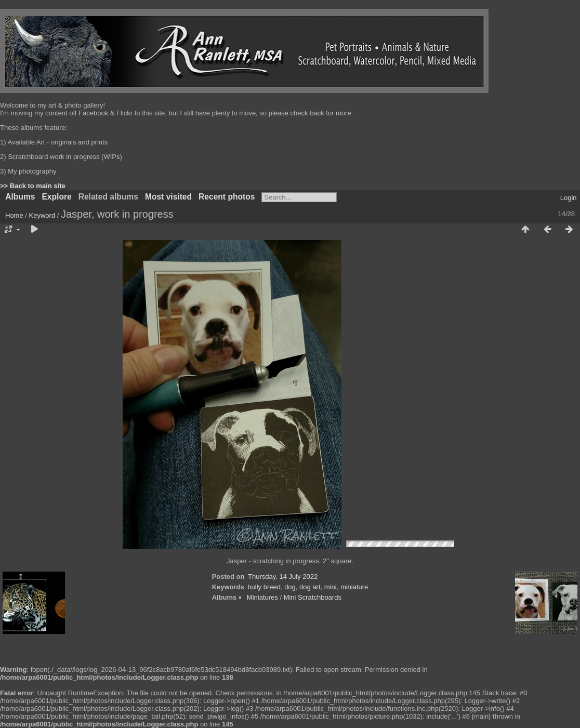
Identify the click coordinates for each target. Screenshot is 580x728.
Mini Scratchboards (313, 597)
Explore (56, 197)
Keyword (42, 215)
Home (14, 215)
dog (290, 587)
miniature (354, 587)
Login (569, 198)
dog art (310, 587)
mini (331, 587)
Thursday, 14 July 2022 (283, 577)
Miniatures (262, 597)
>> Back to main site (33, 186)
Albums (20, 197)
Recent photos (227, 197)
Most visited (168, 197)
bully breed (264, 587)
